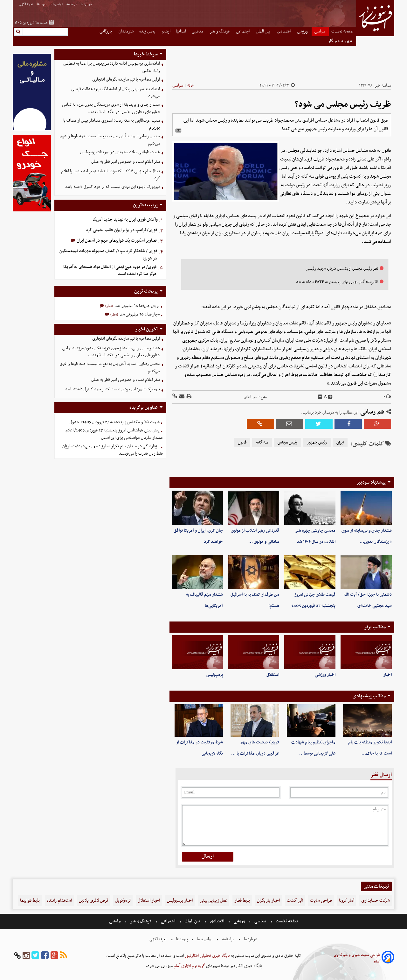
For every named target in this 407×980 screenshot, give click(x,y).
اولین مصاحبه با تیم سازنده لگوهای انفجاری (126, 79)
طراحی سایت (321, 901)
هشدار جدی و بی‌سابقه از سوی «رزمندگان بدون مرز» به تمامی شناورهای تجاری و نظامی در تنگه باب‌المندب (111, 108)
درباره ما (87, 4)
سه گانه (262, 443)
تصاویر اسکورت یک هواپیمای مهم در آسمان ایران (116, 241)
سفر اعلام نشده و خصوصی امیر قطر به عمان (126, 162)
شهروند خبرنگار (341, 41)
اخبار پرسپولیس (180, 901)
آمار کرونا (347, 901)
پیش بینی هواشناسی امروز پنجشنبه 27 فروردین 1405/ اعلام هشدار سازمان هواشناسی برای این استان (114, 434)
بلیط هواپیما (30, 901)
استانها (181, 31)
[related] (178, 131)
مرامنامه (72, 4)
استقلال (273, 675)
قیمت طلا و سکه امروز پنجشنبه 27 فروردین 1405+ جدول (115, 422)
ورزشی (303, 31)
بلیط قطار (242, 901)
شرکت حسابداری (376, 901)
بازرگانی (106, 31)
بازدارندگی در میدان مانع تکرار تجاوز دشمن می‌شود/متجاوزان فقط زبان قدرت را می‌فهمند (113, 450)
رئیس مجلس (287, 443)
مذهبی (198, 31)
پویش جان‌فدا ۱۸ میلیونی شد (137, 306)
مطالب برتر (375, 627)
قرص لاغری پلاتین (93, 901)
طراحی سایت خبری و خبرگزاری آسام (357, 958)
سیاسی (320, 31)
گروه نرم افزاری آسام (189, 966)
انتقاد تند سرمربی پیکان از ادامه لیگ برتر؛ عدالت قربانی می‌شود (116, 93)
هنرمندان (126, 31)
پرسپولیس (215, 675)
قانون (242, 443)
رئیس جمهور (317, 443)
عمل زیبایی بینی (214, 901)
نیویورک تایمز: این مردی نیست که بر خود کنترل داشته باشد (113, 187)
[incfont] (330, 397)
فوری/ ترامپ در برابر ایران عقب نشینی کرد (121, 230)
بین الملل (264, 31)
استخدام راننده (59, 901)
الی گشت (295, 901)
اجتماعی (243, 31)
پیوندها (42, 4)
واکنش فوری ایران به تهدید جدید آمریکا (125, 220)
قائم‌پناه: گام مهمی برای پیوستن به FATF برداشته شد (337, 282)
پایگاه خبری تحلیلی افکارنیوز (207, 956)
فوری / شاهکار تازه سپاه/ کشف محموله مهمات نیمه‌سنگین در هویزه (108, 255)
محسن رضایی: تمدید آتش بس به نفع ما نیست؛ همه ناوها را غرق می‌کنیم (110, 140)
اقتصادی (284, 31)
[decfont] (320, 397)
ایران (340, 443)
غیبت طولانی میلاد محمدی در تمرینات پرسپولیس (120, 152)
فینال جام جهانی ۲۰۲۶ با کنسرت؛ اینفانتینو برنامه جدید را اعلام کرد (110, 175)
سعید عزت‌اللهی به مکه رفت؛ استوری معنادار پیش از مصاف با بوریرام (112, 124)
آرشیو (166, 31)
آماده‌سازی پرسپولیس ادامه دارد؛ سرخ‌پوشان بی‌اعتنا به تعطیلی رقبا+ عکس (112, 67)
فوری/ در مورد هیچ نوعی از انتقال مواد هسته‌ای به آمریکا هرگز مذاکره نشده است (110, 271)
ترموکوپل (123, 901)
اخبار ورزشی (325, 675)
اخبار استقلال (149, 901)
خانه (191, 85)
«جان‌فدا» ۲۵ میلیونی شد (139, 314)
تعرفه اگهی (26, 4)
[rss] (64, 956)
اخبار (387, 675)
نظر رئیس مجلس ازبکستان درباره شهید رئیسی (342, 269)
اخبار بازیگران (268, 901)
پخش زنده (148, 31)
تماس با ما (56, 4)
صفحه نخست (342, 31)
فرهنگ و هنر (220, 31)
